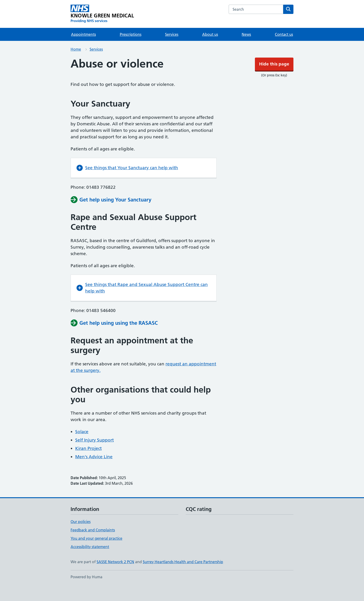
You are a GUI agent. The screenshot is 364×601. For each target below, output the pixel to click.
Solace (82, 446)
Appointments (83, 48)
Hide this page (182, 7)
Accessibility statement (90, 561)
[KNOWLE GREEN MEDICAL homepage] (102, 28)
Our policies (81, 536)
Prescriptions (131, 48)
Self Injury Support (94, 454)
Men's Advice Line (94, 471)
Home (76, 63)
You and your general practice (96, 552)
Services (172, 48)
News (246, 48)
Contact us (284, 48)
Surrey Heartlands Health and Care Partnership (183, 576)
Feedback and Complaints (93, 544)
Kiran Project (88, 462)
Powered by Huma (86, 591)
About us (210, 48)
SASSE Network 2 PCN (115, 576)
